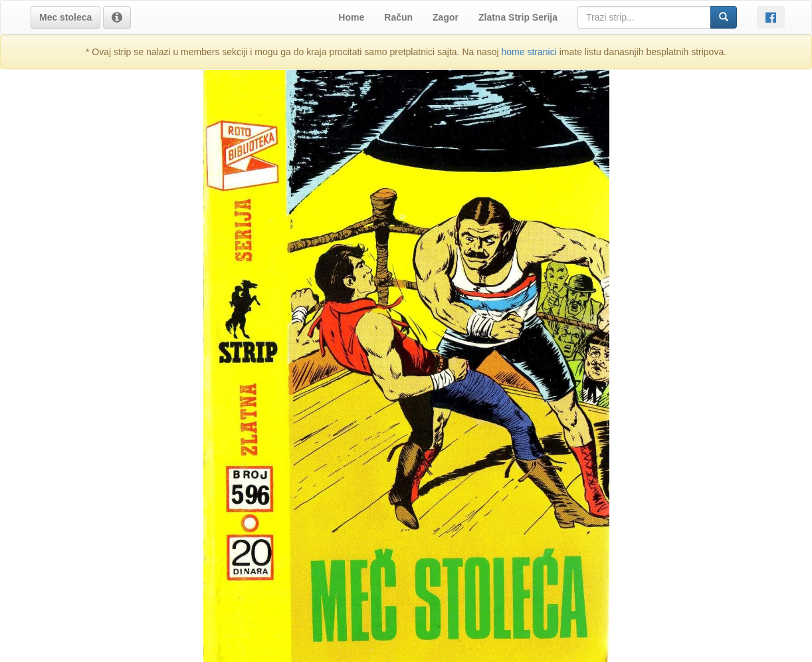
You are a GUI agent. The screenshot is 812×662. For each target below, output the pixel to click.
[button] (65, 17)
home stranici (529, 52)
